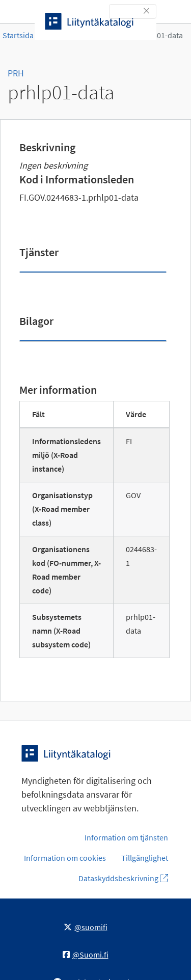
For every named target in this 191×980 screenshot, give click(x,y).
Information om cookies (65, 858)
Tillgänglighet (145, 858)
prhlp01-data (160, 35)
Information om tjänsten (126, 837)
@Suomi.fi (86, 955)
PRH (16, 73)
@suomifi (86, 927)
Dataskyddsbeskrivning (123, 878)
